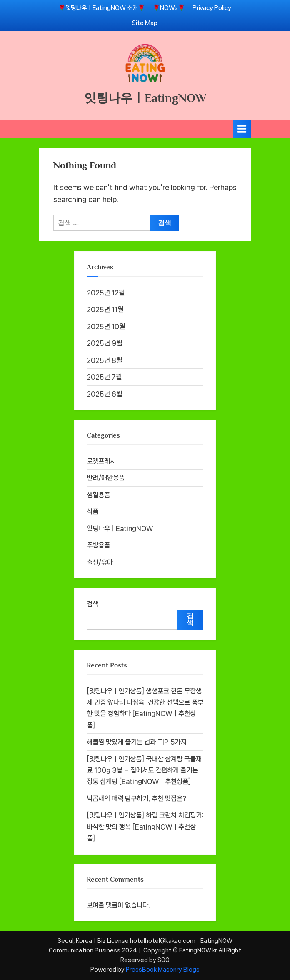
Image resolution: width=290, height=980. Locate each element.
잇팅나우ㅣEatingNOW (145, 98)
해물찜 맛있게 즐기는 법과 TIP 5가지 (137, 742)
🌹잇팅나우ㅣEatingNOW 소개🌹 (102, 8)
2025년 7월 (104, 377)
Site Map (145, 23)
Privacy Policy (212, 8)
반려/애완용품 (106, 478)
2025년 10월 (106, 326)
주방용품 (98, 545)
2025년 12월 (106, 293)
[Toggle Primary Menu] (242, 129)
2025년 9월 (104, 343)
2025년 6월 (104, 394)
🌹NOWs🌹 (169, 8)
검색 (92, 604)
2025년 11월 (105, 309)
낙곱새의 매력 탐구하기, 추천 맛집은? (136, 799)
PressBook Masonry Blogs (163, 970)
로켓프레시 (101, 461)
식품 (92, 511)
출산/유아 (100, 562)
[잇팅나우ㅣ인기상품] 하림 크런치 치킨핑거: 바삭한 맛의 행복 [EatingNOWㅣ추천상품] (145, 827)
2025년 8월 (104, 360)
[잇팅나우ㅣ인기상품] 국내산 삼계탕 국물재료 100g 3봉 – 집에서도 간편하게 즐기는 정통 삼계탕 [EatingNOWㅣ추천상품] (144, 770)
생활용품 (98, 495)
